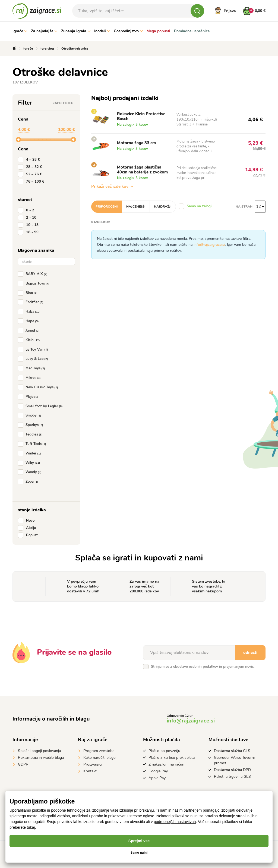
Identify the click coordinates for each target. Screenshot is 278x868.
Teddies (31, 434)
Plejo (29, 397)
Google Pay (158, 771)
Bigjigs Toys (35, 283)
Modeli (102, 31)
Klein (30, 340)
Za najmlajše (44, 31)
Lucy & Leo (34, 359)
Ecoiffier (32, 302)
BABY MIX (34, 274)
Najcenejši (136, 206)
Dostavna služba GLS (232, 751)
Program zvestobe (99, 751)
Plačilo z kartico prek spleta (172, 758)
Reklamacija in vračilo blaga (41, 758)
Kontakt (90, 771)
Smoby (31, 415)
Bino (29, 293)
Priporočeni (107, 206)
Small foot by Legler (41, 406)
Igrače (20, 31)
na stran (244, 206)
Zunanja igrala (76, 31)
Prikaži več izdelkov (112, 186)
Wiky (30, 463)
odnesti (250, 653)
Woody (31, 472)
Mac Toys (33, 368)
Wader (31, 453)
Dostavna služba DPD (232, 770)
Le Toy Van (34, 350)
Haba (30, 312)
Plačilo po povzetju (164, 751)
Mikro (30, 378)
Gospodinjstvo (128, 31)
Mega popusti (158, 31)
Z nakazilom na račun (166, 764)
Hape (29, 321)
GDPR (23, 764)
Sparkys (32, 425)
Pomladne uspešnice (192, 31)
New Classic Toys (39, 387)
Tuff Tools (33, 444)
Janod (30, 331)
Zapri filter (63, 103)
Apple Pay (157, 778)
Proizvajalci (93, 764)
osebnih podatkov (203, 667)
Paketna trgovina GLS (232, 777)
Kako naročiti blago (99, 758)
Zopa (29, 482)
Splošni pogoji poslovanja (39, 751)
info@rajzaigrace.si (209, 245)
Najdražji (163, 206)
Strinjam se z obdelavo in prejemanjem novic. (203, 667)
